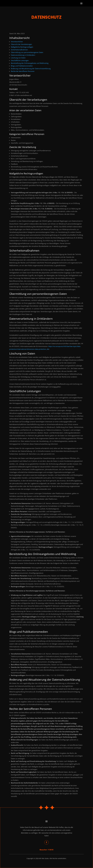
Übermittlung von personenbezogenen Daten (27, 52)
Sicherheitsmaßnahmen (19, 50)
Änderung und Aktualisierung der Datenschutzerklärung (31, 69)
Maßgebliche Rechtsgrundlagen (22, 47)
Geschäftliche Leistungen (20, 60)
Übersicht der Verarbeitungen (21, 44)
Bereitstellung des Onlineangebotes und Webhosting (30, 63)
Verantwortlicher (17, 42)
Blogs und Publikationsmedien (22, 66)
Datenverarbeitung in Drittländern (23, 55)
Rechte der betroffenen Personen (23, 71)
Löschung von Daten (18, 58)
